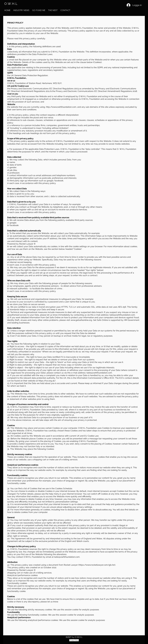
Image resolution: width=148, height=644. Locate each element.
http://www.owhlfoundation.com (61, 107)
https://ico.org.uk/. (47, 381)
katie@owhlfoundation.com (122, 315)
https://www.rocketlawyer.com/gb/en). (97, 565)
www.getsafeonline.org (81, 320)
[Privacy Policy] (74, 640)
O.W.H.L (11, 4)
